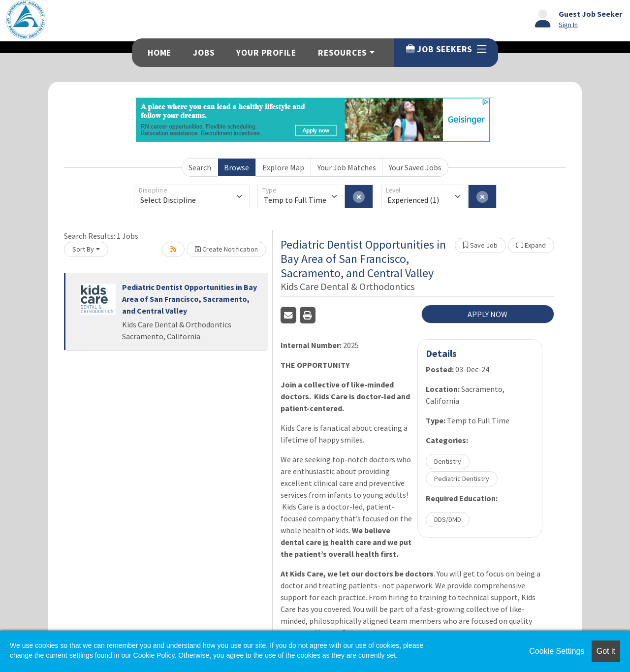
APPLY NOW (488, 314)
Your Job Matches (347, 167)
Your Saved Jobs (415, 167)
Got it (606, 651)
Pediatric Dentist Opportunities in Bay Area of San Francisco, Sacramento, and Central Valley (189, 299)
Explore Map (283, 167)
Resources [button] (343, 53)
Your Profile (266, 53)
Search (200, 167)
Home (159, 53)
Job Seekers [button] (446, 49)
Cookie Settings (557, 651)
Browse (236, 167)
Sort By (83, 249)
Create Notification (226, 249)
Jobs (204, 53)
